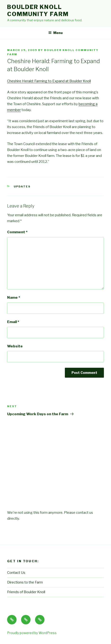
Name (14, 298)
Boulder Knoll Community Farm (38, 11)
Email (13, 322)
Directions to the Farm (25, 582)
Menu (55, 33)
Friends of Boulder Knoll (26, 592)
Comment (17, 232)
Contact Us (16, 573)
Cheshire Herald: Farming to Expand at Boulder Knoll (49, 81)
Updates (22, 186)
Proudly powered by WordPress (32, 633)
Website (15, 346)
